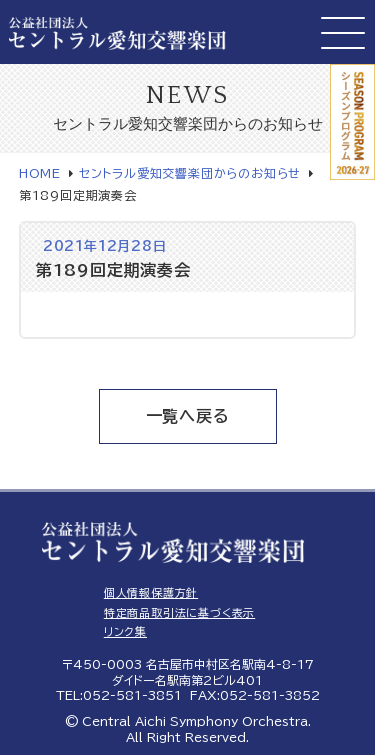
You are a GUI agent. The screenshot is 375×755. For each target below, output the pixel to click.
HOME (40, 173)
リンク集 (125, 631)
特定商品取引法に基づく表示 (179, 612)
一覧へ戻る (188, 416)
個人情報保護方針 (151, 592)
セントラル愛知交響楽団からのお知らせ (190, 173)
